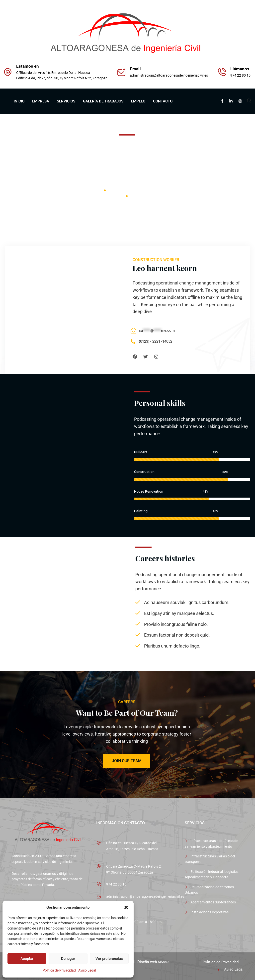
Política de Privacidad (59, 970)
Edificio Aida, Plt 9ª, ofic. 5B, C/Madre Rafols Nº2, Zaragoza (62, 78)
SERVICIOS (66, 101)
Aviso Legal (87, 970)
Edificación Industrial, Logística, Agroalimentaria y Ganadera (212, 874)
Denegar (68, 959)
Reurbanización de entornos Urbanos (209, 890)
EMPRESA (41, 101)
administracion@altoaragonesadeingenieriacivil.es (169, 75)
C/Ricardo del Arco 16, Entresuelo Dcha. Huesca (53, 73)
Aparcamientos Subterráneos (213, 902)
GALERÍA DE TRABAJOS (103, 101)
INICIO (19, 101)
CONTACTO (163, 101)
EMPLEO (138, 101)
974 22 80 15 (116, 884)
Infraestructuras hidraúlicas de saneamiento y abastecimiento (211, 843)
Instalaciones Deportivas (210, 912)
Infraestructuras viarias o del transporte (210, 859)
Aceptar (27, 959)
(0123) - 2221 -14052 (156, 341)
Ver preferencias (109, 959)
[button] (126, 907)
